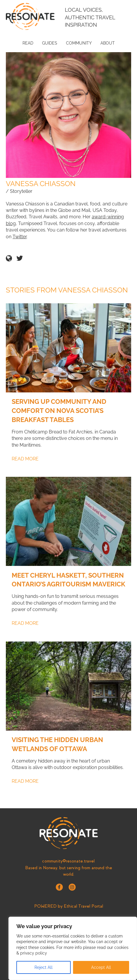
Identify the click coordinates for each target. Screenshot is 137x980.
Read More (25, 459)
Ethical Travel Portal (83, 906)
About (108, 43)
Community (79, 43)
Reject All (44, 967)
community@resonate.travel (68, 861)
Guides (50, 43)
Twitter (20, 237)
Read (28, 43)
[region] (73, 948)
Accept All (101, 967)
